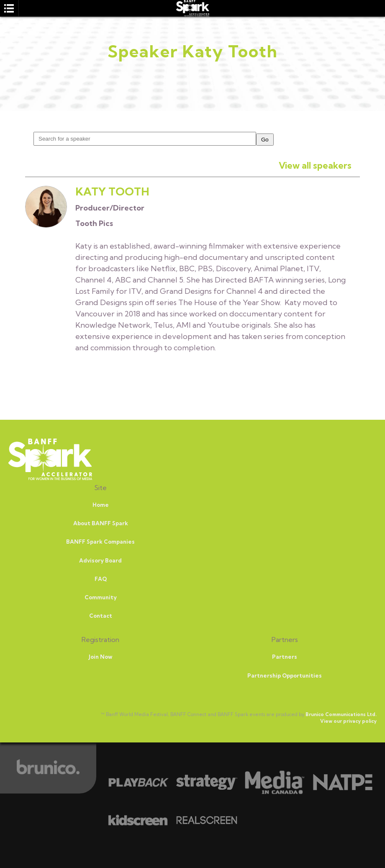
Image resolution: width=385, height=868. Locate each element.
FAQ (101, 579)
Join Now (100, 657)
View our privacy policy (348, 721)
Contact (101, 616)
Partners (285, 657)
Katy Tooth (112, 191)
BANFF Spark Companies (100, 542)
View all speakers (315, 165)
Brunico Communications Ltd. (341, 714)
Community (101, 597)
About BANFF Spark (101, 523)
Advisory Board (100, 560)
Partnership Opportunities (285, 675)
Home (101, 505)
